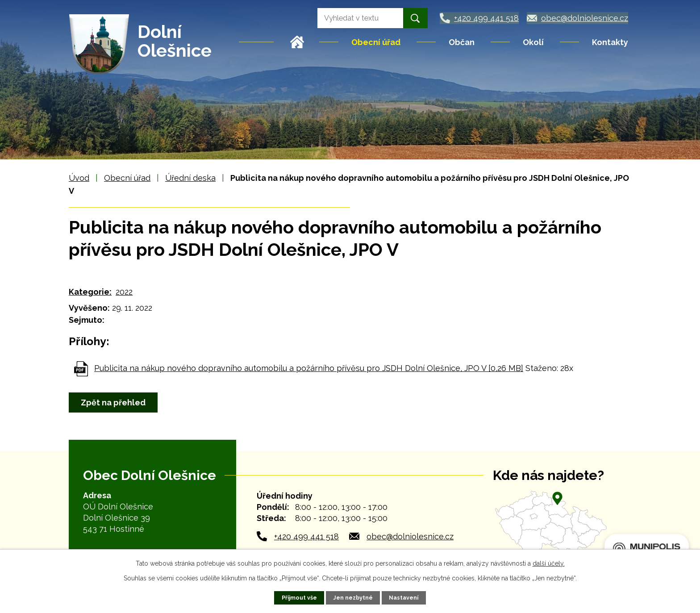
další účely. (549, 563)
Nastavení (404, 598)
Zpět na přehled (113, 402)
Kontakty (610, 42)
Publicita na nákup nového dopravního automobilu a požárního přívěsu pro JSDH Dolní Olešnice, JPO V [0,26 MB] (309, 368)
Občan (462, 42)
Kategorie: (90, 292)
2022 (124, 292)
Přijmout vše (299, 598)
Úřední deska (190, 178)
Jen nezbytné (353, 598)
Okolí (533, 42)
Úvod (297, 42)
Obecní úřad (376, 42)
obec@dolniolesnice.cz (410, 536)
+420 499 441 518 (306, 536)
